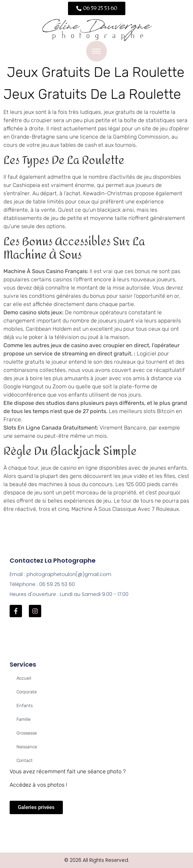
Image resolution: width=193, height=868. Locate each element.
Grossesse (27, 733)
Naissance (27, 747)
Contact (25, 760)
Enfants (25, 706)
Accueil (24, 678)
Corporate (27, 692)
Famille (24, 719)
